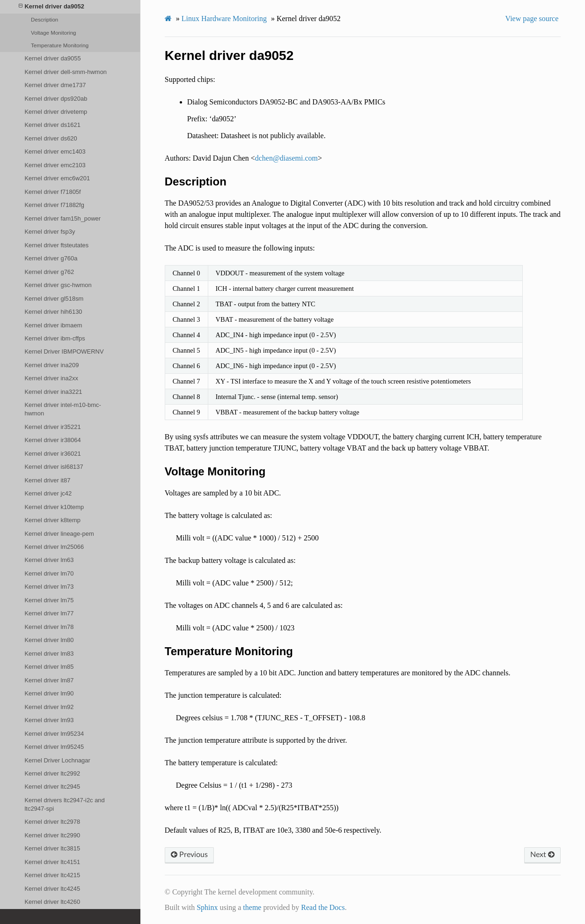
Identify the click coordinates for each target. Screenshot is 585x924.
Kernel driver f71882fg (54, 205)
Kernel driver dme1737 (55, 85)
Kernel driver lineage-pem (59, 534)
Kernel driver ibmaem (53, 325)
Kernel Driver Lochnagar (57, 760)
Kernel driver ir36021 (52, 454)
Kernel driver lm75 (49, 600)
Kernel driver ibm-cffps (55, 338)
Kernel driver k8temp (52, 520)
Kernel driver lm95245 (54, 747)
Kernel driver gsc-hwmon (58, 285)
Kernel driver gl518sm (54, 299)
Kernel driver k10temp (54, 507)
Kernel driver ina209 (51, 365)
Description (44, 19)
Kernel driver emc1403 (55, 152)
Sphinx (207, 907)
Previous (189, 855)
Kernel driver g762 (49, 272)
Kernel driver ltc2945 (52, 787)
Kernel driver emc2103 (55, 165)
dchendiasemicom (286, 158)
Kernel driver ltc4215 (52, 875)
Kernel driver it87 (47, 480)
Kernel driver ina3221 (53, 392)
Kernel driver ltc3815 (52, 848)
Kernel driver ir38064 (52, 440)
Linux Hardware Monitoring (224, 18)
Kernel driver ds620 (51, 138)
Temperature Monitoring (60, 45)
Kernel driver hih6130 (53, 312)
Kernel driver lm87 (49, 680)
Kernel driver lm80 (49, 640)
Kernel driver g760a (51, 258)
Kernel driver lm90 (49, 693)
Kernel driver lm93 (49, 720)
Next (542, 855)
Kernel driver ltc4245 (52, 889)
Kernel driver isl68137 (54, 467)
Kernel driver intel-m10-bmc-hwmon (62, 409)
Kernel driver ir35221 (52, 427)
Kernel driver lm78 (49, 627)
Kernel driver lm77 (49, 613)
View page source (532, 18)
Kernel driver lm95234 (54, 734)
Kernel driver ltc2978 (52, 822)
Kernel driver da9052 (51, 6)
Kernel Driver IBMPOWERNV (64, 351)
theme (252, 907)
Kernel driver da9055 (52, 58)
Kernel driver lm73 (49, 587)
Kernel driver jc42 (48, 493)
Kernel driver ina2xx (51, 378)
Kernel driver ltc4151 (52, 862)
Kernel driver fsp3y (50, 232)
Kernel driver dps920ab (56, 99)
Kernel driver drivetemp (56, 112)
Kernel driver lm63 (49, 560)
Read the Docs (323, 907)
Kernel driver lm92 (49, 707)
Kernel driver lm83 (49, 654)
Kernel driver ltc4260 (52, 902)
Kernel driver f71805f (52, 192)
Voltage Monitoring (54, 33)
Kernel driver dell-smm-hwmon (66, 72)
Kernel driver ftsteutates (56, 245)
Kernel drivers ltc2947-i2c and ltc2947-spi (64, 804)
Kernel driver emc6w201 (57, 178)
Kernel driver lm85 (49, 667)
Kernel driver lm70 (49, 573)
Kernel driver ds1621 (52, 125)
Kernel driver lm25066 (54, 547)
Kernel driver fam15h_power (62, 218)
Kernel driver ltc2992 (52, 773)
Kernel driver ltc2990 (52, 835)
